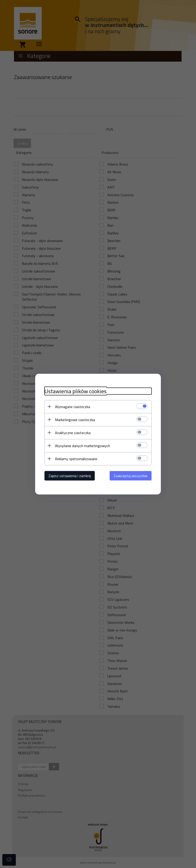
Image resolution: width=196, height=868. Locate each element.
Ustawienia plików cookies (76, 391)
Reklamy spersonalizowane (76, 459)
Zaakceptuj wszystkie (131, 476)
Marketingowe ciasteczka (75, 419)
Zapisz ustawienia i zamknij (70, 476)
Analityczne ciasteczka (73, 432)
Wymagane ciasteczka (73, 406)
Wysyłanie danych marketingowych (83, 446)
